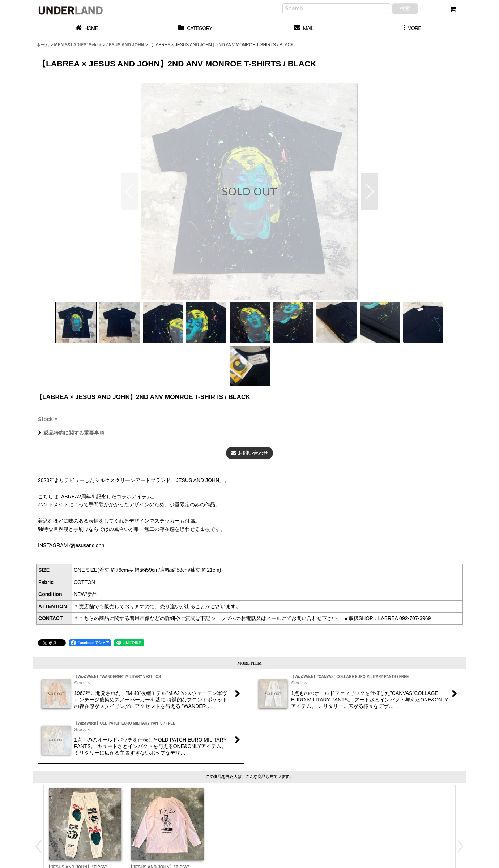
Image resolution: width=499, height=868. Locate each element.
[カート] (453, 9)
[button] (412, 28)
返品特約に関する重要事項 (71, 433)
